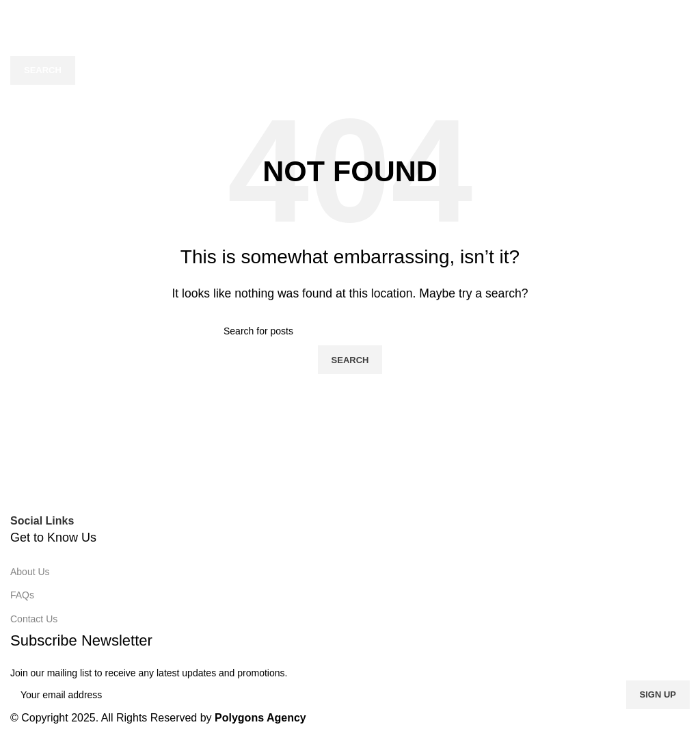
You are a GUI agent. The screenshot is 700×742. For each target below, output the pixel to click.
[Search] (350, 42)
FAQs (22, 595)
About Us (30, 572)
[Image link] (185, 483)
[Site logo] (350, 13)
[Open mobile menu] (13, 14)
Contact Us (34, 619)
